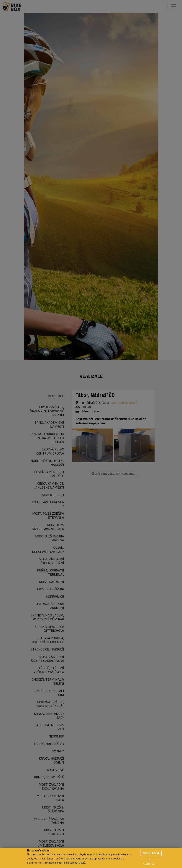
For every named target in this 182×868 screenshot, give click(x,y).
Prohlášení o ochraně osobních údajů (65, 863)
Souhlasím (151, 853)
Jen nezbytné (149, 862)
